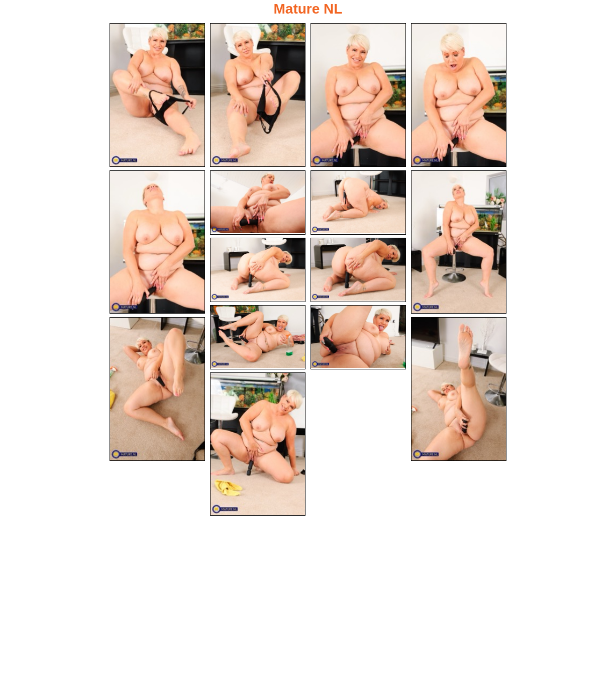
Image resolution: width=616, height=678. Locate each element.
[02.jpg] (258, 95)
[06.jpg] (258, 203)
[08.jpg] (459, 242)
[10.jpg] (358, 270)
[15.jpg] (258, 444)
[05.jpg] (157, 242)
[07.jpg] (358, 203)
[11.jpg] (258, 337)
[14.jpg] (459, 389)
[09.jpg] (258, 270)
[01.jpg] (157, 95)
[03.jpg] (358, 95)
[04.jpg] (459, 95)
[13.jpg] (157, 389)
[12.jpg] (358, 337)
